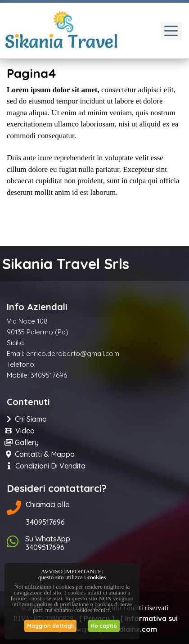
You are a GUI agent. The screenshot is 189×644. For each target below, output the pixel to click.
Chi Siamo (27, 419)
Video (21, 431)
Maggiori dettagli (50, 626)
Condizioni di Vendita (47, 466)
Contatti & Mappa (41, 454)
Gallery (23, 442)
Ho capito (104, 626)
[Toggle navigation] (171, 31)
